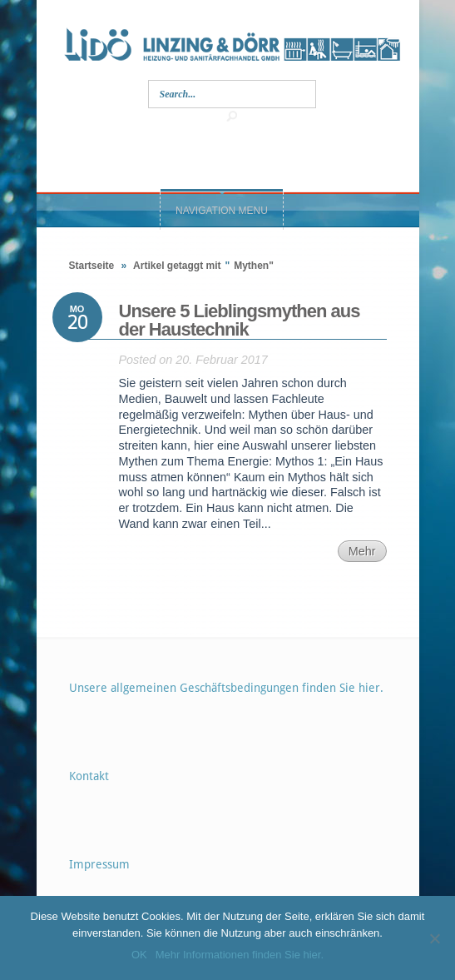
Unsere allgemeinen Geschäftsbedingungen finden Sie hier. (226, 688)
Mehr (362, 551)
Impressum (99, 864)
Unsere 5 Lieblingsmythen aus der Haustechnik (240, 320)
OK (139, 955)
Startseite (92, 266)
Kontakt (89, 776)
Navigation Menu (222, 211)
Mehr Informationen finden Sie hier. (240, 955)
